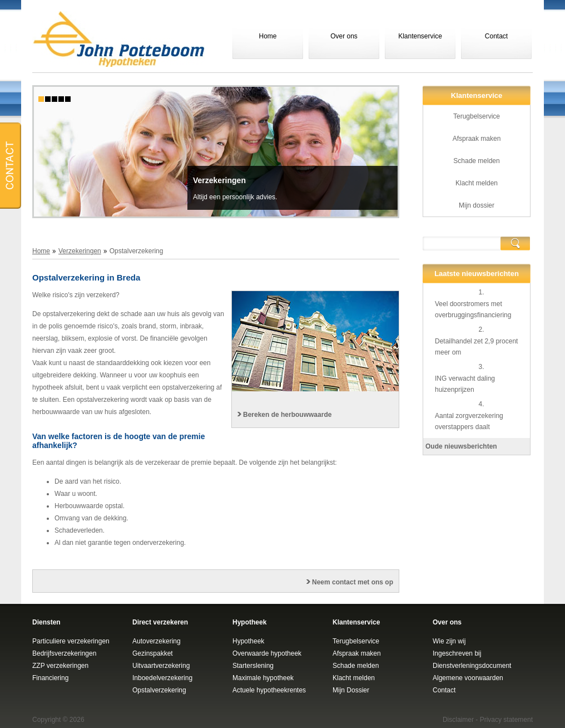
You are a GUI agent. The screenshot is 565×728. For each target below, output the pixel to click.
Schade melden (476, 161)
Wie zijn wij (449, 641)
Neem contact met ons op (353, 582)
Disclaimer (458, 720)
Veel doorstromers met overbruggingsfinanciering (473, 309)
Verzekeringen (219, 180)
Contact (496, 36)
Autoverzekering (157, 641)
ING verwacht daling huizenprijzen (465, 384)
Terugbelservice (477, 116)
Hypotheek (248, 641)
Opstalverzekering (159, 690)
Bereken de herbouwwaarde (287, 415)
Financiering (50, 678)
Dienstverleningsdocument (472, 666)
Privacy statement (506, 720)
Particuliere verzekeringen (71, 641)
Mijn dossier (477, 205)
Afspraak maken (477, 139)
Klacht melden (477, 183)
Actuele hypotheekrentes (269, 690)
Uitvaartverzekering (161, 666)
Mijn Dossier (351, 690)
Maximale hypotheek (263, 678)
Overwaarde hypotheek (267, 653)
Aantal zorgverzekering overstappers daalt (469, 421)
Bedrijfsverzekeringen (64, 653)
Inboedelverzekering (162, 678)
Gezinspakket (153, 653)
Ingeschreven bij (457, 653)
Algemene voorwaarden (468, 678)
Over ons (344, 36)
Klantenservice (420, 36)
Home (267, 36)
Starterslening (253, 666)
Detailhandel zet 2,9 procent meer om (476, 347)
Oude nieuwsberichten (461, 446)
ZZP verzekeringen (60, 666)
